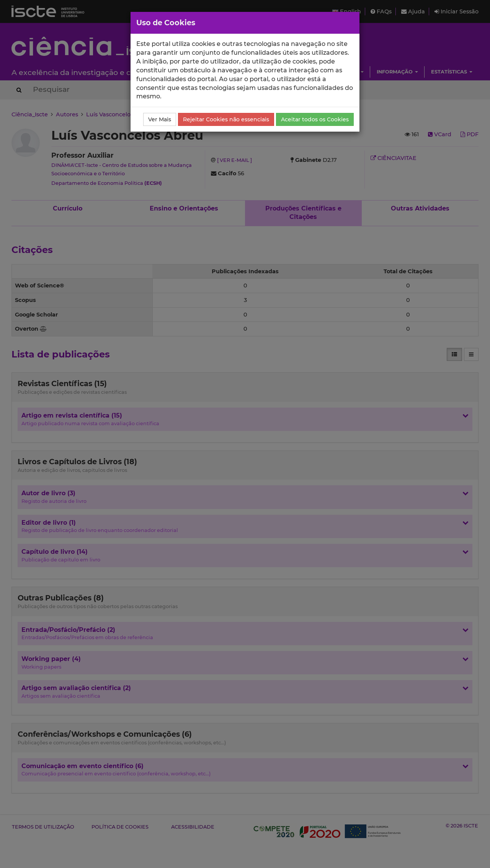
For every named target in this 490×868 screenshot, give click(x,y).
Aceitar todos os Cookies (315, 119)
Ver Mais (160, 119)
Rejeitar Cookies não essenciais (226, 119)
